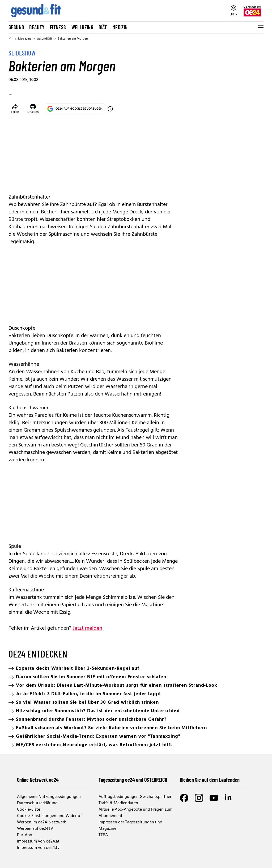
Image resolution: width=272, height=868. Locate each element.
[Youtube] (214, 798)
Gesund (16, 27)
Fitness (58, 27)
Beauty (37, 27)
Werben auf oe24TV (35, 829)
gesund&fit (45, 39)
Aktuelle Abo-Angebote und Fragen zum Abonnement (135, 813)
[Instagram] (199, 798)
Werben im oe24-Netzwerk (42, 822)
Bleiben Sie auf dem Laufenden (210, 780)
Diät (103, 27)
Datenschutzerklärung (37, 803)
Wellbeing (82, 27)
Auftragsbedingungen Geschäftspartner (135, 797)
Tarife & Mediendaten (118, 803)
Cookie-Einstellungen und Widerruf (49, 816)
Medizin (120, 27)
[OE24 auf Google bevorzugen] (110, 109)
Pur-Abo (25, 835)
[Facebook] (184, 798)
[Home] (11, 39)
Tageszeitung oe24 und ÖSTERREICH (133, 780)
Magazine (25, 39)
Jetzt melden (87, 628)
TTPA (103, 835)
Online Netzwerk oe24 (38, 780)
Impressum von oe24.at (38, 841)
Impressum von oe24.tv (38, 848)
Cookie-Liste (29, 810)
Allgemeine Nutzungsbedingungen (49, 797)
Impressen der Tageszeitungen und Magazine (130, 826)
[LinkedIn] (229, 798)
